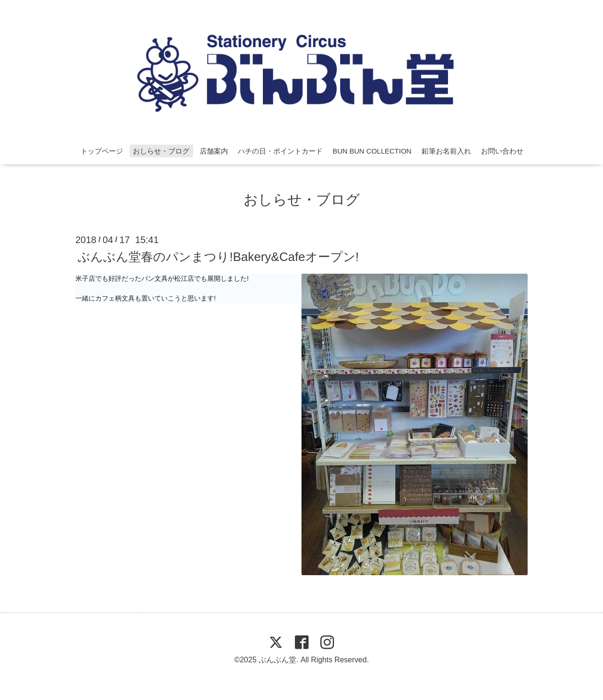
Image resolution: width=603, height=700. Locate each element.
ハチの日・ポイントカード (280, 151)
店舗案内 (214, 151)
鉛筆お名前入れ (446, 151)
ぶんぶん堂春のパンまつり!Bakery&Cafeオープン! (218, 256)
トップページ (102, 151)
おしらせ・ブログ (161, 151)
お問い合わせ (502, 151)
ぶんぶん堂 (277, 660)
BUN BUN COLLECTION (372, 151)
